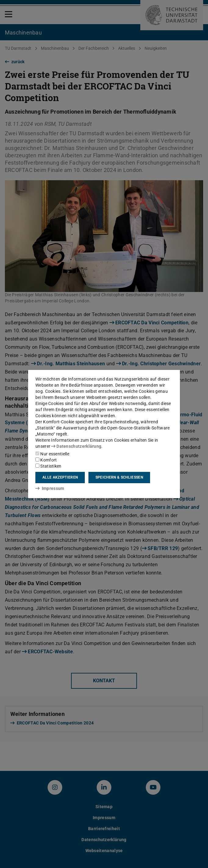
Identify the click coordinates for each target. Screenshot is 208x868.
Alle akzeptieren (60, 477)
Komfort (46, 460)
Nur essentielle (52, 454)
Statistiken (48, 466)
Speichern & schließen (119, 477)
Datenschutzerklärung (76, 446)
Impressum (50, 488)
